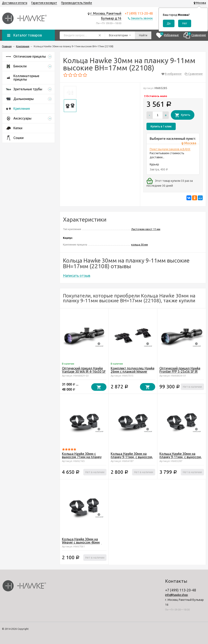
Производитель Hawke (77, 3)
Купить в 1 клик (161, 126)
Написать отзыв (77, 276)
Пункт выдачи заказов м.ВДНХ (170, 149)
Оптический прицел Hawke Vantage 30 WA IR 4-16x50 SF (84, 370)
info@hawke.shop (177, 595)
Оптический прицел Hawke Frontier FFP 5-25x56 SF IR (180, 370)
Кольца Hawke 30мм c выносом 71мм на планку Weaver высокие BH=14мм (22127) (82, 459)
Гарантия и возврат (44, 3)
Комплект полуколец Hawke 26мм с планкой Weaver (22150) (133, 372)
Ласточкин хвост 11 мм (146, 229)
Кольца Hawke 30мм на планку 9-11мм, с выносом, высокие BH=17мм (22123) (132, 457)
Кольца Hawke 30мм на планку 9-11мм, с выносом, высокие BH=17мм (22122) (181, 457)
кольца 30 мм (140, 244)
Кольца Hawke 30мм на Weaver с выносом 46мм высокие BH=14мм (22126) (82, 542)
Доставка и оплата (15, 3)
